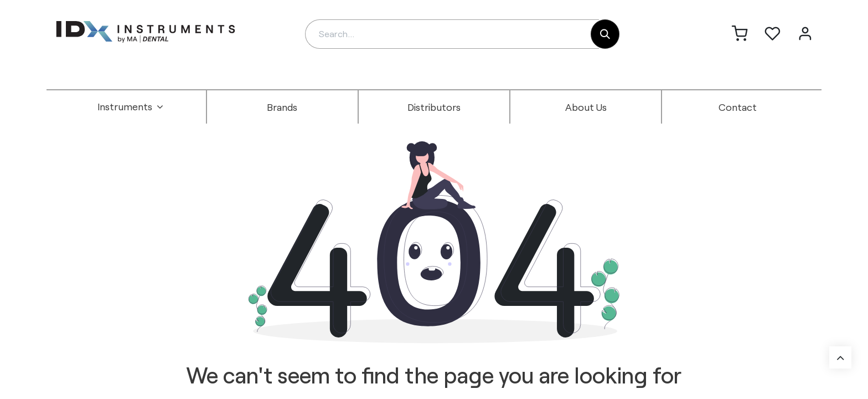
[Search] (605, 34)
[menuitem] (131, 107)
